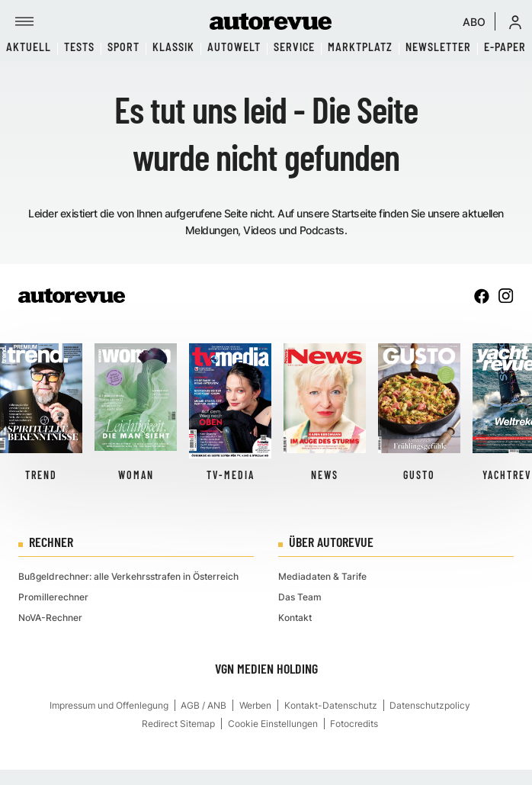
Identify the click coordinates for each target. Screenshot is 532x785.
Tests (79, 47)
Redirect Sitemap (178, 724)
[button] (515, 21)
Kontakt (295, 618)
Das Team (300, 597)
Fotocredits (354, 724)
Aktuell (29, 47)
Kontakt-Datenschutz (331, 705)
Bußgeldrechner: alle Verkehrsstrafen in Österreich (128, 576)
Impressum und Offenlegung (109, 705)
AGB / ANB (204, 705)
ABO (474, 22)
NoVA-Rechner (50, 618)
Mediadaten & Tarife (322, 576)
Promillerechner (53, 597)
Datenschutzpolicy (430, 705)
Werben (255, 705)
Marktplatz (360, 47)
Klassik (173, 47)
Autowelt (234, 47)
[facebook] (482, 296)
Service (294, 47)
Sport (123, 47)
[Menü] (24, 21)
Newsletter (438, 47)
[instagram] (506, 296)
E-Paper (505, 47)
